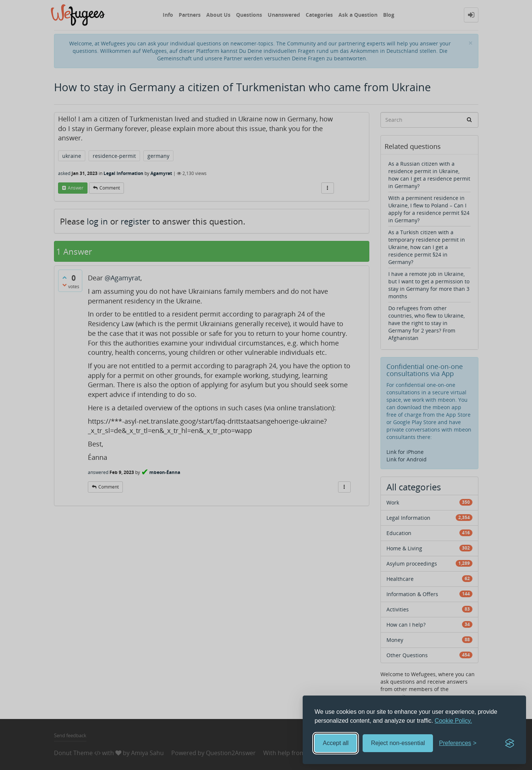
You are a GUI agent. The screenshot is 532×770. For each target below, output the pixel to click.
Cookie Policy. (453, 721)
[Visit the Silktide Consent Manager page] (510, 743)
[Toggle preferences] (458, 743)
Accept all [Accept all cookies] (336, 743)
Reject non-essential (398, 743)
